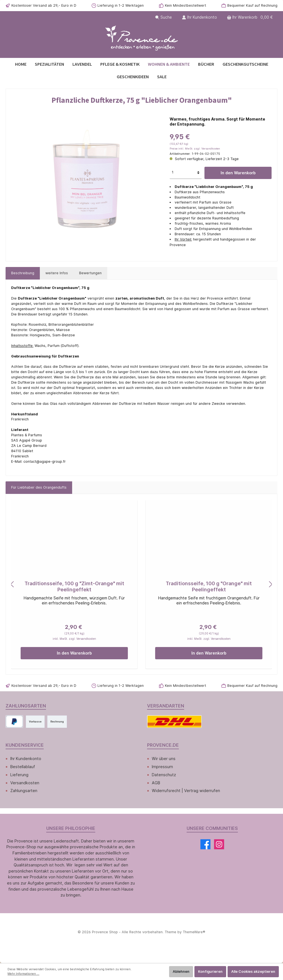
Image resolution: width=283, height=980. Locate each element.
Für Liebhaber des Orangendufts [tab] (39, 487)
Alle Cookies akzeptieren (253, 972)
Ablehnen (181, 972)
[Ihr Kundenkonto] (199, 17)
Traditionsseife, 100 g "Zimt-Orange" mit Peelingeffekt (74, 586)
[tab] (23, 273)
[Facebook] (205, 844)
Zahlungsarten (24, 791)
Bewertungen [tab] (90, 273)
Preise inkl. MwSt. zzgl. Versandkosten (195, 149)
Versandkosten (25, 783)
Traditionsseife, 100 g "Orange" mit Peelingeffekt (209, 586)
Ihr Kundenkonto (26, 759)
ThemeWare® (194, 932)
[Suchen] (164, 17)
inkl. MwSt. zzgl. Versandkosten (74, 639)
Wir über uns (164, 759)
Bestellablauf (23, 767)
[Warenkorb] (250, 17)
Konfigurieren (210, 972)
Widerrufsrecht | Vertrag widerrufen (186, 791)
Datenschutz (164, 775)
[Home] (21, 64)
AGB (156, 783)
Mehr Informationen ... (23, 974)
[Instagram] (219, 844)
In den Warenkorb (238, 173)
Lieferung (19, 775)
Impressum (162, 767)
